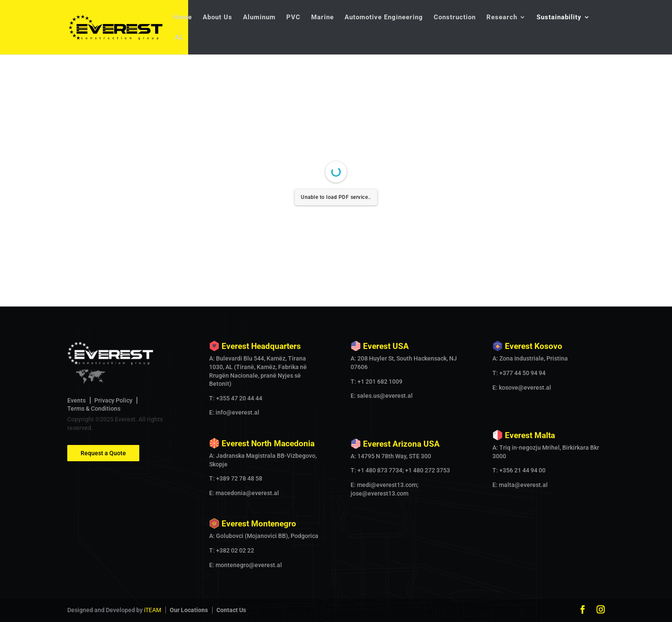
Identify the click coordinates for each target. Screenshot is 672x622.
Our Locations (189, 610)
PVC (293, 18)
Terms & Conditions (94, 409)
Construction (455, 18)
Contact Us (231, 610)
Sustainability (559, 18)
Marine (322, 18)
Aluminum (259, 18)
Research (502, 18)
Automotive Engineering (384, 18)
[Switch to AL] (178, 44)
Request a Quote (103, 453)
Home (183, 18)
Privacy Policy (113, 400)
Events (76, 400)
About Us (217, 18)
